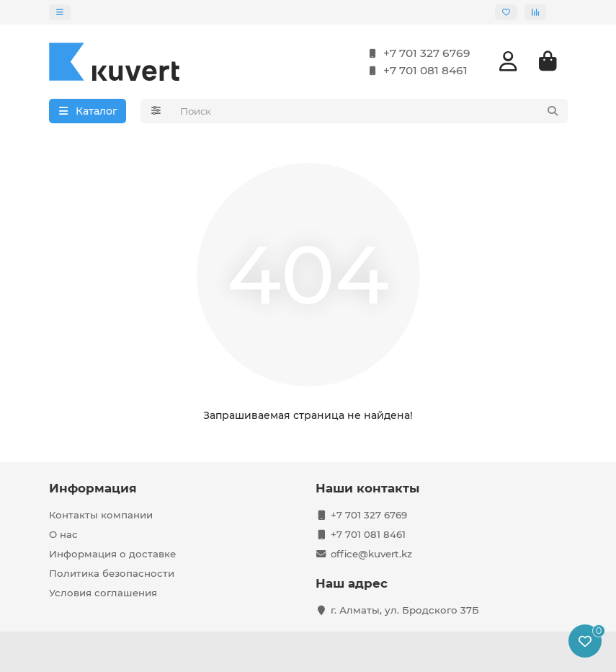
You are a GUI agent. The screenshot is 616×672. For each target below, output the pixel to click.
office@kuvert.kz (371, 554)
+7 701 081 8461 (415, 71)
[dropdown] (60, 12)
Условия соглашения (103, 593)
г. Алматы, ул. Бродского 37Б (405, 610)
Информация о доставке (112, 554)
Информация (93, 488)
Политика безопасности (112, 573)
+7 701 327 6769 (417, 53)
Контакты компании (101, 515)
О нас (63, 534)
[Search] (370, 111)
